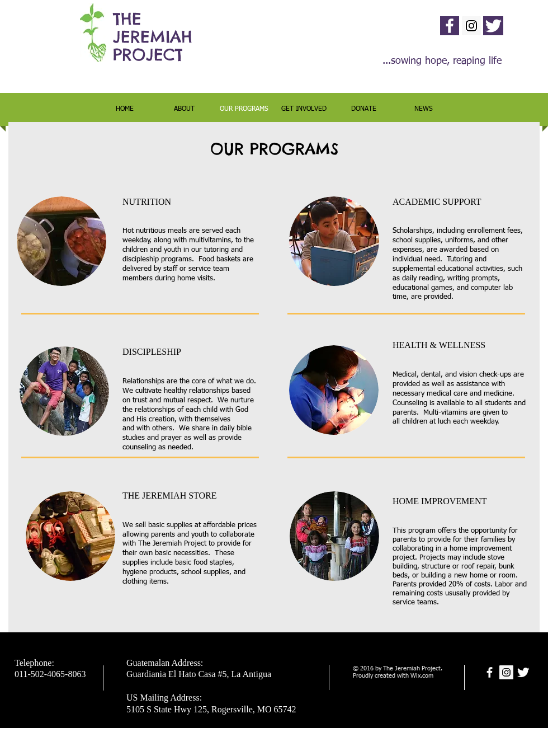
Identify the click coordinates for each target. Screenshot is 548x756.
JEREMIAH (153, 37)
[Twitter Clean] (493, 26)
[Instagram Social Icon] (471, 26)
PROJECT (148, 55)
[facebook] (450, 26)
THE (127, 19)
